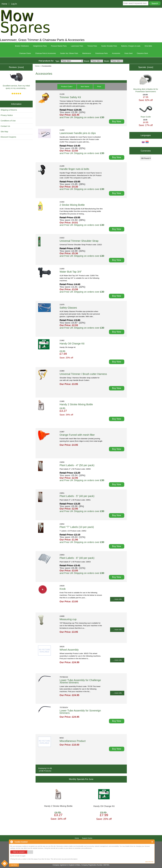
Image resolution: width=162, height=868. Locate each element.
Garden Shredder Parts (109, 46)
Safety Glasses (68, 308)
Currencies (146, 151)
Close (152, 842)
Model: (107, 61)
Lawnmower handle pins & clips (78, 133)
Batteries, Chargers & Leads (131, 46)
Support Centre (87, 838)
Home (4, 4)
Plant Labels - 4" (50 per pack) (77, 465)
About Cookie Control (12, 842)
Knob (63, 589)
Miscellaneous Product (73, 741)
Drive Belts (148, 46)
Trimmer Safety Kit (70, 97)
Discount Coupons (8, 137)
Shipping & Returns (9, 110)
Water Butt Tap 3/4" (71, 272)
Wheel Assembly (69, 650)
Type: (58, 61)
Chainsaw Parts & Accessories (46, 53)
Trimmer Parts (92, 46)
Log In (14, 4)
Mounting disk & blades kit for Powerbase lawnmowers (146, 84)
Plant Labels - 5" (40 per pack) (77, 496)
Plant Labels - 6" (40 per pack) (77, 558)
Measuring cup (68, 619)
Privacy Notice (7, 115)
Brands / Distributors (22, 46)
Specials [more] (146, 67)
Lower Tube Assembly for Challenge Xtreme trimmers (80, 681)
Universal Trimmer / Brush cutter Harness (83, 374)
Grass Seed (128, 53)
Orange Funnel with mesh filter (77, 435)
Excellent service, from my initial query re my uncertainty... (16, 81)
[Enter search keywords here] (136, 3)
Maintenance (87, 53)
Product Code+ (67, 87)
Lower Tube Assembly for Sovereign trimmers (80, 712)
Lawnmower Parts (77, 46)
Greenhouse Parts (101, 53)
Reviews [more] (16, 67)
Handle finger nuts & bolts (74, 169)
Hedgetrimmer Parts (40, 46)
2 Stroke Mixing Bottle (72, 205)
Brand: (87, 61)
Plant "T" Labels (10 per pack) (77, 527)
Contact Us (5, 126)
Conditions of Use (8, 121)
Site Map (4, 132)
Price (99, 87)
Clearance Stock (142, 53)
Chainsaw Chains (25, 53)
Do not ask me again (18, 856)
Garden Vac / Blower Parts (69, 53)
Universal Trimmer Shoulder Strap (79, 241)
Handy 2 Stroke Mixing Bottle (76, 404)
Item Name (85, 87)
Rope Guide (146, 112)
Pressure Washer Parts (59, 46)
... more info (117, 599)
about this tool (149, 862)
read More (14, 865)
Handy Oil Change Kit (72, 344)
